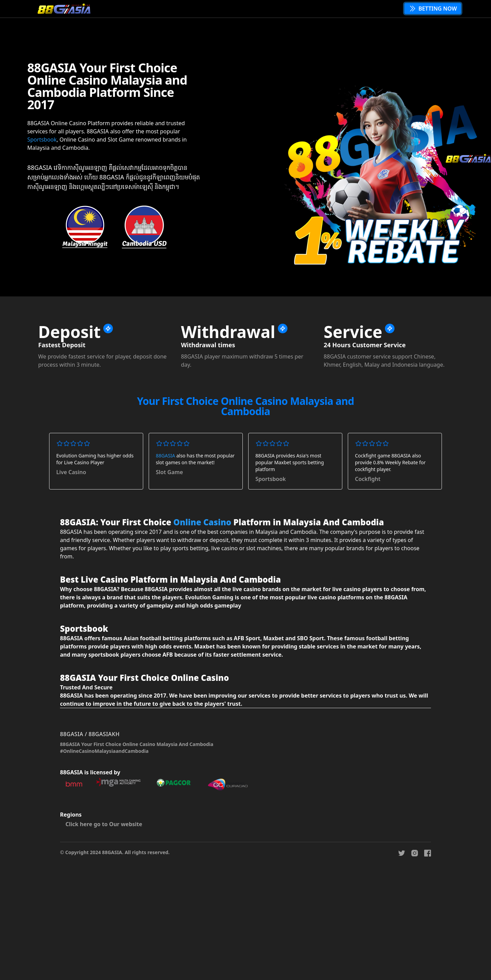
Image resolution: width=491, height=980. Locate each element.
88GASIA (166, 456)
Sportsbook (42, 140)
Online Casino (202, 522)
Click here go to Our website (104, 824)
